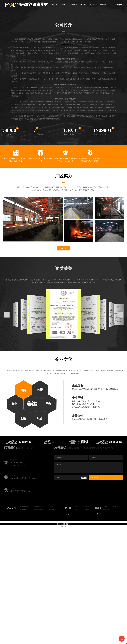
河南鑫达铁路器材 (27, 4)
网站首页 (54, 4)
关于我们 (84, 4)
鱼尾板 (51, 507)
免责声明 (63, 527)
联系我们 (104, 4)
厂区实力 (76, 510)
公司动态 (94, 4)
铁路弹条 (37, 507)
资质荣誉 (86, 507)
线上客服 (106, 510)
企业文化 (86, 510)
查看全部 (63, 249)
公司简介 (76, 507)
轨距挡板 (23, 510)
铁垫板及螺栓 (39, 510)
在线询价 (116, 507)
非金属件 (52, 510)
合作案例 (74, 4)
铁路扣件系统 (25, 507)
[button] (120, 315)
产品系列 (64, 4)
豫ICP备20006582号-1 (63, 524)
